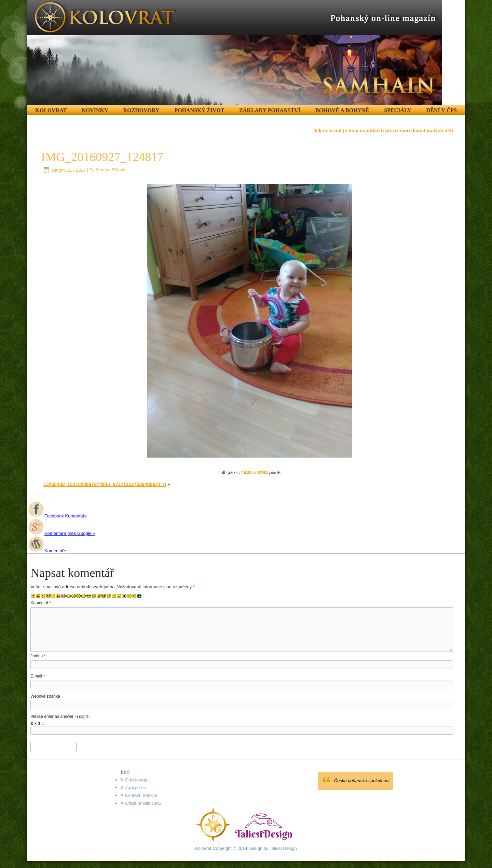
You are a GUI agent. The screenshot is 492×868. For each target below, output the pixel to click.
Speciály (398, 110)
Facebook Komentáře (57, 516)
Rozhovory (141, 110)
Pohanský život (199, 110)
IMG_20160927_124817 (102, 157)
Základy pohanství (270, 110)
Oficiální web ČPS (143, 803)
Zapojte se (135, 787)
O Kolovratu (137, 780)
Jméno (38, 656)
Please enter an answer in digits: (60, 716)
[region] (234, 53)
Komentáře (47, 551)
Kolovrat (51, 110)
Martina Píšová (111, 170)
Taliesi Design (283, 848)
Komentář (41, 603)
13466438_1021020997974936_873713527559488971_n (105, 484)
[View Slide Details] (234, 53)
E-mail (38, 676)
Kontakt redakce (141, 795)
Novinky (95, 110)
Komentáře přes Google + (62, 533)
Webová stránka (45, 696)
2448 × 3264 (255, 473)
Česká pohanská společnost (362, 781)
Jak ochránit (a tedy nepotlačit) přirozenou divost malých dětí (380, 131)
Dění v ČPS (442, 110)
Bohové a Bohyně (342, 110)
